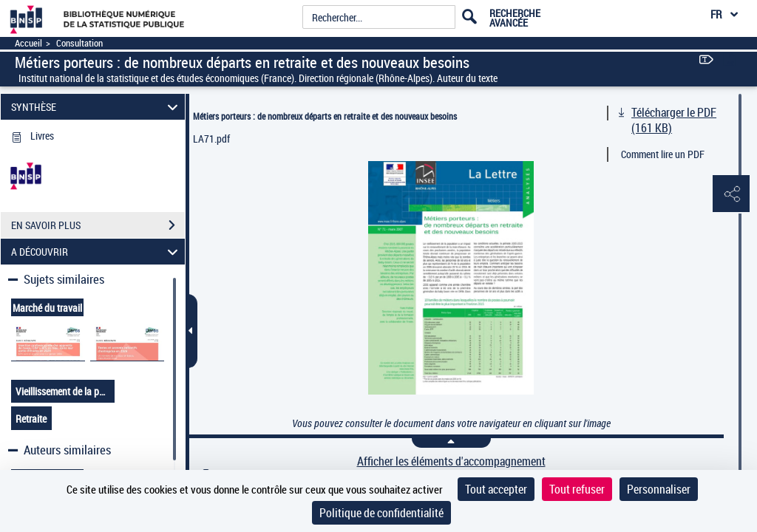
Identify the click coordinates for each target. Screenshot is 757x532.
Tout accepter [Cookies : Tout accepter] (496, 489)
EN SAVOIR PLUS (98, 225)
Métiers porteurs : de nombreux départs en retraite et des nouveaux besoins (325, 116)
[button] (731, 194)
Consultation (79, 43)
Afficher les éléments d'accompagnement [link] (451, 461)
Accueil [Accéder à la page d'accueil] (28, 43)
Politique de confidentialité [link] (381, 513)
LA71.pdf (211, 139)
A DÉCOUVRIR (97, 252)
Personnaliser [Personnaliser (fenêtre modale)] (659, 489)
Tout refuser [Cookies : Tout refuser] (577, 489)
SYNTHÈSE (97, 107)
